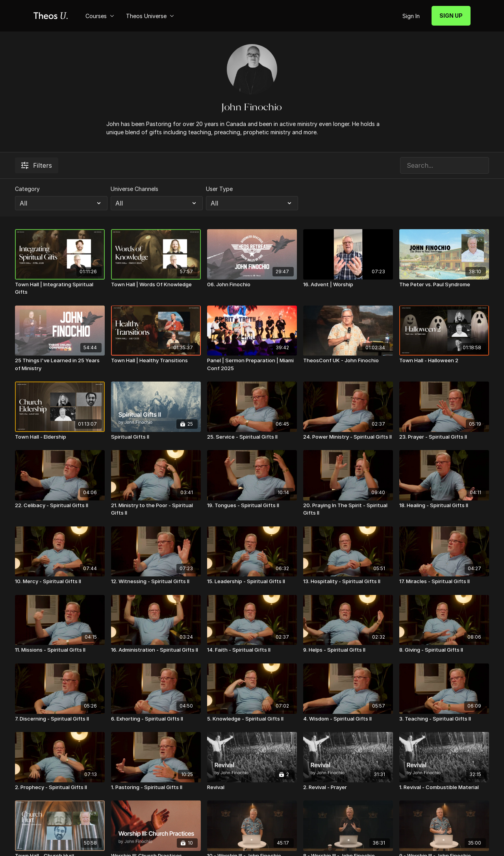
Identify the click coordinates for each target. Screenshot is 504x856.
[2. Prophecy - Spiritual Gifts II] (60, 787)
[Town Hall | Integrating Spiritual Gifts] (60, 288)
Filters (37, 165)
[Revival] (252, 787)
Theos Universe (150, 16)
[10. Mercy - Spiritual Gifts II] (60, 582)
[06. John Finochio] (252, 285)
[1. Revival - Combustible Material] (444, 787)
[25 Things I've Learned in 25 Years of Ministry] (60, 364)
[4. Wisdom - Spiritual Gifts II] (348, 719)
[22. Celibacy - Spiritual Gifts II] (60, 506)
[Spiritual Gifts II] (156, 437)
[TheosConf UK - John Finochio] (348, 361)
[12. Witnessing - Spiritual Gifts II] (156, 582)
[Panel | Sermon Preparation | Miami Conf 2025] (252, 364)
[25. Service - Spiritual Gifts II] (252, 437)
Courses (100, 16)
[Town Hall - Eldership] (60, 437)
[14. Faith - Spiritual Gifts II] (252, 650)
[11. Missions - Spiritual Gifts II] (60, 650)
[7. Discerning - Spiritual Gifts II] (60, 719)
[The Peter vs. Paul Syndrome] (444, 285)
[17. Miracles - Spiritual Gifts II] (444, 582)
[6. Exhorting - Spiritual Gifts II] (156, 719)
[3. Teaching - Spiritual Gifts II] (444, 719)
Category (27, 189)
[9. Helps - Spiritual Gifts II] (348, 650)
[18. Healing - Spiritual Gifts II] (444, 506)
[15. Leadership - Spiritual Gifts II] (252, 582)
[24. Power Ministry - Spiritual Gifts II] (348, 437)
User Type (219, 189)
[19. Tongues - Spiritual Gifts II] (252, 506)
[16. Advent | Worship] (348, 285)
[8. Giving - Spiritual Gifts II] (444, 650)
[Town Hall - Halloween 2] (444, 361)
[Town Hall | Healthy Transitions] (156, 361)
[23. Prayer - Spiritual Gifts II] (444, 437)
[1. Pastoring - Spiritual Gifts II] (156, 787)
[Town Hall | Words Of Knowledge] (156, 285)
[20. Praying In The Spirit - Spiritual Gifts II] (348, 509)
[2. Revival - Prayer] (348, 787)
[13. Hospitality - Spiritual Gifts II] (348, 582)
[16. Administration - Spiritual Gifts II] (156, 650)
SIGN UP (451, 16)
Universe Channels (134, 189)
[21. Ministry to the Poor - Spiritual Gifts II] (156, 509)
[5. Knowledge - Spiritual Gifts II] (252, 719)
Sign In (411, 16)
